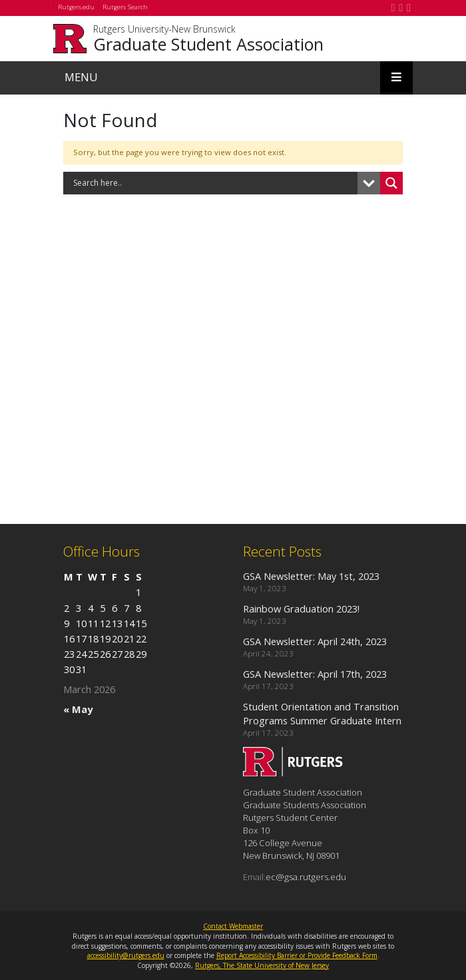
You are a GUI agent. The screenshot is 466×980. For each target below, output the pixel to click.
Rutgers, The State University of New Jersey (262, 965)
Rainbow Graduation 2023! (301, 609)
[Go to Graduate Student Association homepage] (293, 772)
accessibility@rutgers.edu (126, 955)
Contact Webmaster (233, 926)
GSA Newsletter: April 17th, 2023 (315, 674)
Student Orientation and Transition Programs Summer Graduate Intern (322, 713)
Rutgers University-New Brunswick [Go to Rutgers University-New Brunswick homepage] (164, 30)
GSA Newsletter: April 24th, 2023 (315, 641)
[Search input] (214, 183)
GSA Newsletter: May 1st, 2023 (311, 576)
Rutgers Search (125, 7)
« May (78, 709)
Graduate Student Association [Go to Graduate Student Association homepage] (208, 44)
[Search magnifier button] (391, 183)
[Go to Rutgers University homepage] (70, 38)
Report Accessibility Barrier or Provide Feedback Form (297, 955)
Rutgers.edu (76, 7)
